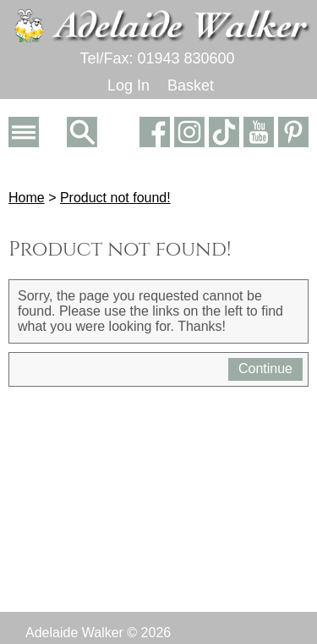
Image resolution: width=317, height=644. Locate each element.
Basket (191, 85)
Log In (128, 85)
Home (27, 198)
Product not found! (115, 198)
